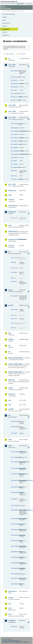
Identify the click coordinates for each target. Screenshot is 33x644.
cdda (10, 195)
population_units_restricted (16, 154)
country (15, 627)
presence (16, 87)
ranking (15, 164)
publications (12, 591)
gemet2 (11, 305)
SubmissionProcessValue (16, 578)
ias (9, 345)
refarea (15, 272)
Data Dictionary (14, 11)
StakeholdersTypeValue (16, 568)
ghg (10, 333)
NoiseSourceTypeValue (16, 535)
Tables (4, 20)
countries (16, 296)
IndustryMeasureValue (16, 492)
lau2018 (11, 409)
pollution (16, 148)
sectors (15, 433)
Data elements (6, 23)
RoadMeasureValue (16, 563)
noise (10, 446)
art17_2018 (12, 184)
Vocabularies (6, 29)
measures (16, 134)
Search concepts (22, 54)
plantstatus (16, 427)
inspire (11, 388)
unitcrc (15, 281)
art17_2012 (12, 118)
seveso (11, 597)
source (15, 319)
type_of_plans (16, 100)
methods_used (16, 144)
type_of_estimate (16, 97)
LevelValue (16, 505)
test (10, 604)
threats (15, 171)
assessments (16, 124)
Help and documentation (9, 14)
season (15, 90)
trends (15, 176)
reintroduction (16, 167)
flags (15, 262)
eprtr (10, 225)
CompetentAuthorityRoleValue (16, 462)
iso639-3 (15, 499)
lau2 (10, 405)
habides (11, 339)
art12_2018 (12, 105)
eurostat (11, 246)
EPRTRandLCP (13, 231)
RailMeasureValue (16, 552)
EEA (9, 1)
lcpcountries (16, 421)
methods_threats (16, 141)
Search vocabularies (10, 54)
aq (9, 59)
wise (10, 614)
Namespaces (6, 35)
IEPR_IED (12, 380)
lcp (9, 415)
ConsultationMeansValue (16, 468)
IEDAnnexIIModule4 (14, 372)
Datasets (5, 17)
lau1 (10, 400)
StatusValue (16, 574)
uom (10, 608)
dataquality (12, 212)
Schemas (5, 26)
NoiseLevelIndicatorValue (16, 530)
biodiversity (12, 191)
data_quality (16, 77)
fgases (11, 290)
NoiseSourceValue (16, 541)
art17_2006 (12, 111)
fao (9, 252)
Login (20, 4)
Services (5, 32)
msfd (10, 439)
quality (15, 161)
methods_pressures (16, 138)
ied (9, 352)
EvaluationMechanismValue (16, 474)
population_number (16, 84)
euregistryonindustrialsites (14, 239)
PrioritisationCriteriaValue (16, 546)
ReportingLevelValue (16, 557)
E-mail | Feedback (7, 639)
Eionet (9, 11)
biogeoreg (16, 128)
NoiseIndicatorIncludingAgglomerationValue (16, 510)
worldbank (12, 621)
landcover (12, 394)
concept (15, 310)
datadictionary (13, 206)
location (15, 80)
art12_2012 (12, 65)
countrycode (16, 71)
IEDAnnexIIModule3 (14, 364)
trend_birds (16, 93)
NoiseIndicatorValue (16, 524)
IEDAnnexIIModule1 (14, 358)
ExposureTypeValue (16, 487)
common (11, 199)
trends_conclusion (16, 179)
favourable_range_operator (16, 131)
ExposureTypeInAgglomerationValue (16, 480)
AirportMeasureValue (16, 452)
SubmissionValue (16, 584)
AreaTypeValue (16, 457)
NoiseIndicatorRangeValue (16, 519)
